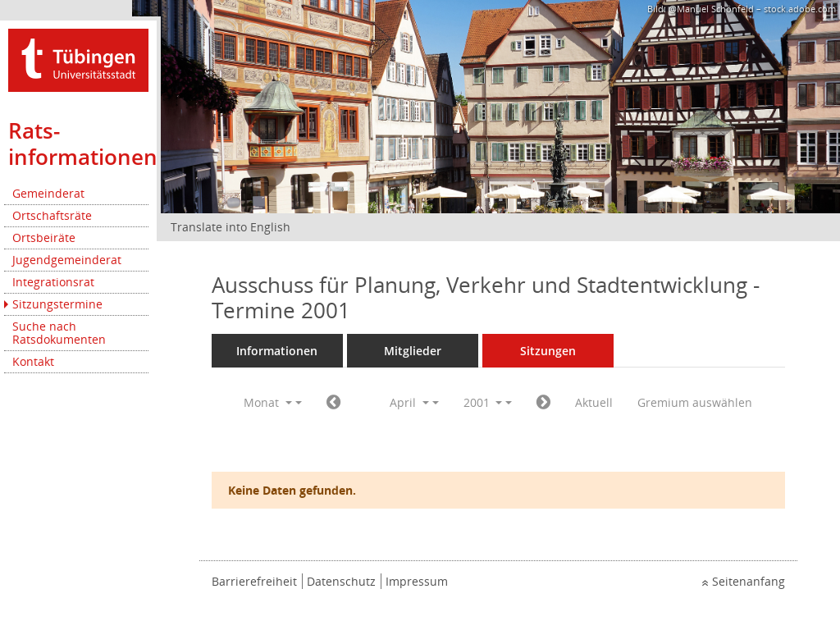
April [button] (409, 402)
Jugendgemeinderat (67, 260)
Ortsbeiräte (44, 237)
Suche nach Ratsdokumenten (59, 333)
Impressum (417, 581)
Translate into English (231, 227)
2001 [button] (483, 402)
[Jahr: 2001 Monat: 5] (543, 403)
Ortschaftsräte (52, 215)
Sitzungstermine (57, 304)
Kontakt (33, 361)
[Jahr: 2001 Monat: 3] (333, 403)
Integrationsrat (53, 282)
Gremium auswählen (695, 402)
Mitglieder (413, 351)
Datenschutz (341, 581)
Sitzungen (548, 351)
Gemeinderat (48, 193)
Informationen (277, 351)
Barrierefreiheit (254, 581)
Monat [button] (268, 402)
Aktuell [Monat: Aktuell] (594, 402)
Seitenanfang (749, 581)
